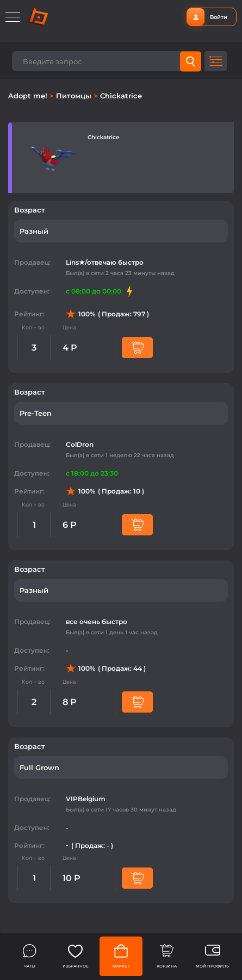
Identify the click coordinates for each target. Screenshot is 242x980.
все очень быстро (97, 622)
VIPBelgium (86, 799)
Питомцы (75, 96)
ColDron (80, 444)
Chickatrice (121, 96)
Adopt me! (29, 96)
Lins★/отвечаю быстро (105, 262)
